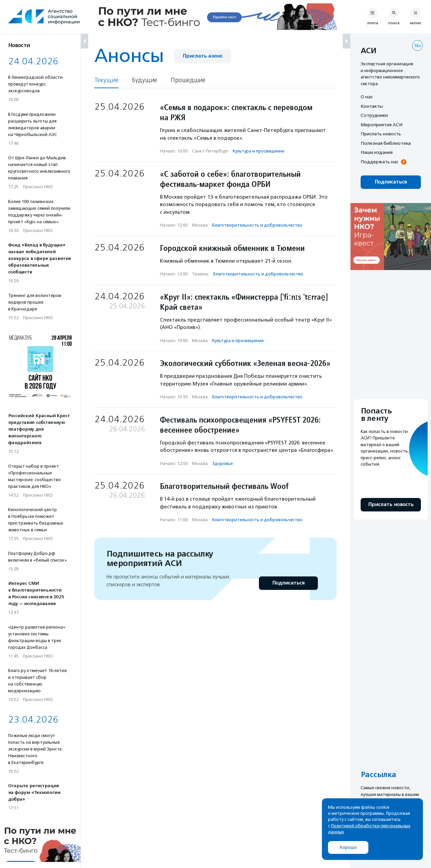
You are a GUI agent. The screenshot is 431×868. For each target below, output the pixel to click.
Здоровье (222, 463)
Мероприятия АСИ (382, 125)
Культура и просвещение (258, 151)
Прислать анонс (203, 56)
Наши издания (377, 152)
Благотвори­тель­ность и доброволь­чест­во (257, 225)
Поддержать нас (379, 162)
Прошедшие (188, 80)
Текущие (106, 80)
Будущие (145, 80)
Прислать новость (381, 134)
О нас (367, 97)
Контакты (372, 106)
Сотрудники (374, 115)
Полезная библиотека (386, 143)
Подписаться (288, 583)
